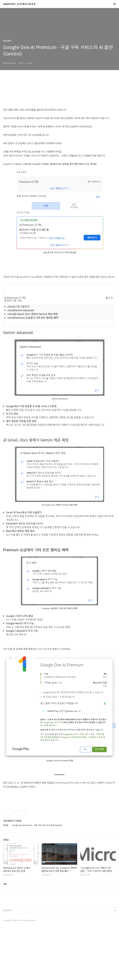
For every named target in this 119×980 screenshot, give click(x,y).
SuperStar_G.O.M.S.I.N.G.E (19, 4)
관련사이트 (8, 963)
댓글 (5, 927)
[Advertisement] (59, 823)
